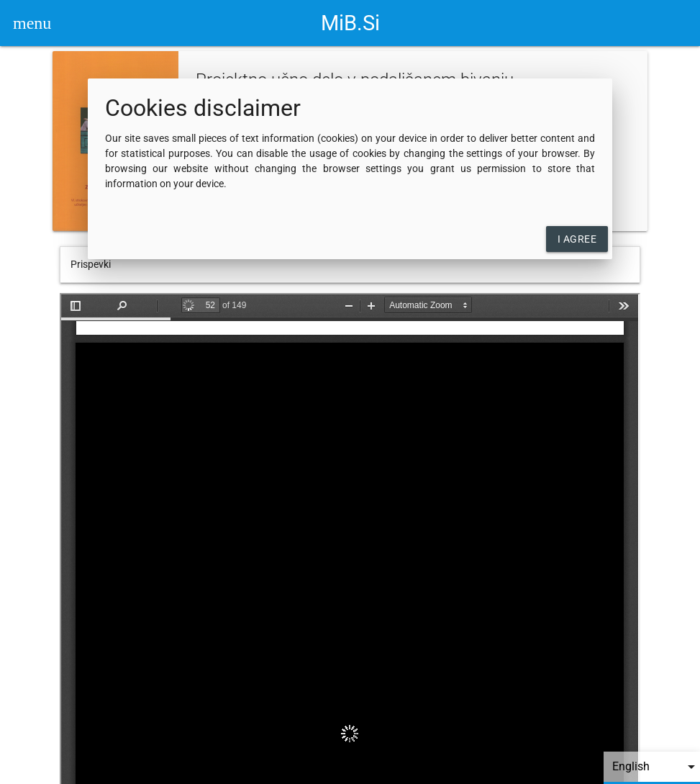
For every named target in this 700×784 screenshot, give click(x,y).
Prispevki (91, 264)
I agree (577, 239)
